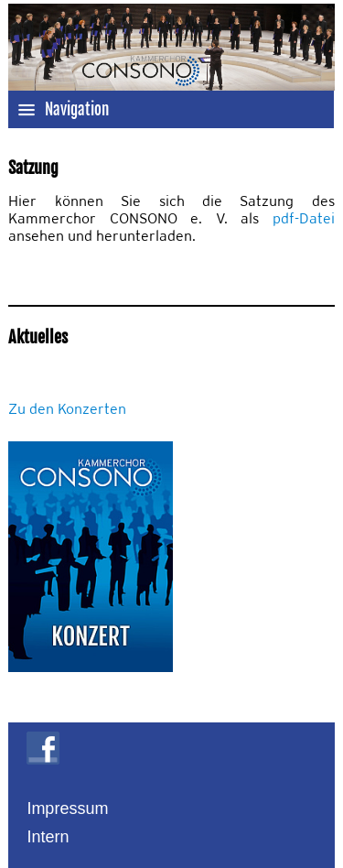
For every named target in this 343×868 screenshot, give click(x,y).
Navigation (63, 109)
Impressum (67, 808)
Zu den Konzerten (67, 408)
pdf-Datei (304, 218)
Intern (48, 837)
